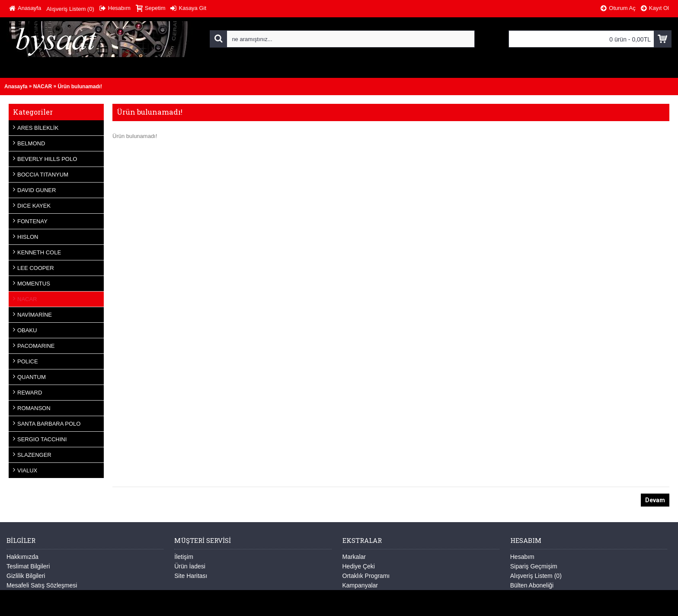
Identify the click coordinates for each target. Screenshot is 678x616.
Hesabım (522, 557)
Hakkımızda (22, 557)
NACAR (43, 87)
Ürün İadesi (190, 566)
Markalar (354, 557)
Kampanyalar (360, 585)
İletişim (184, 557)
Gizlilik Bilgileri (26, 576)
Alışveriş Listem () (536, 576)
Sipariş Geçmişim (534, 566)
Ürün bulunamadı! (80, 87)
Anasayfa (16, 87)
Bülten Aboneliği (532, 585)
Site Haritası (191, 576)
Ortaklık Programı (366, 576)
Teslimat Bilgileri (28, 566)
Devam (655, 500)
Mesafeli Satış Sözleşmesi (42, 585)
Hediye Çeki (359, 566)
